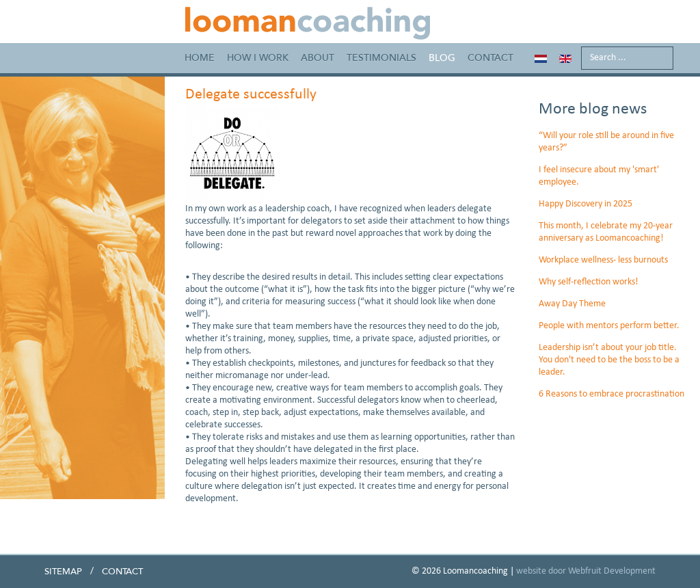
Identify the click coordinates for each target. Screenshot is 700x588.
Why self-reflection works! (589, 282)
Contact (490, 58)
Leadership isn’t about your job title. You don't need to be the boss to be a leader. (609, 360)
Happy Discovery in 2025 (585, 204)
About (318, 58)
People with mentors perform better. (609, 326)
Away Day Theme (572, 304)
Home (200, 58)
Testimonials (381, 58)
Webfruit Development (612, 571)
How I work (258, 58)
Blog (442, 58)
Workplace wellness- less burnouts (603, 260)
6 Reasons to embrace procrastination (611, 394)
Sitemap (63, 572)
